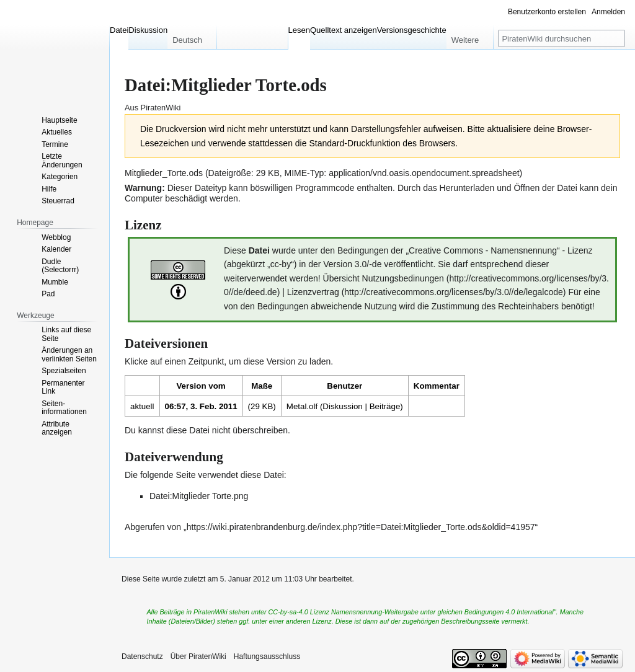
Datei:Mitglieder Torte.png (199, 496)
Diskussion (342, 406)
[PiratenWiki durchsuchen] (562, 38)
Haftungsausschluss (267, 657)
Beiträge (385, 406)
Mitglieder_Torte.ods (164, 173)
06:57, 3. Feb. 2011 (201, 406)
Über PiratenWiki (198, 657)
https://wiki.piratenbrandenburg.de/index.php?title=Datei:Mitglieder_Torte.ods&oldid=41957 (361, 527)
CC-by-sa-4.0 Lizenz (299, 612)
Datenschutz (142, 657)
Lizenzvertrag (313, 292)
